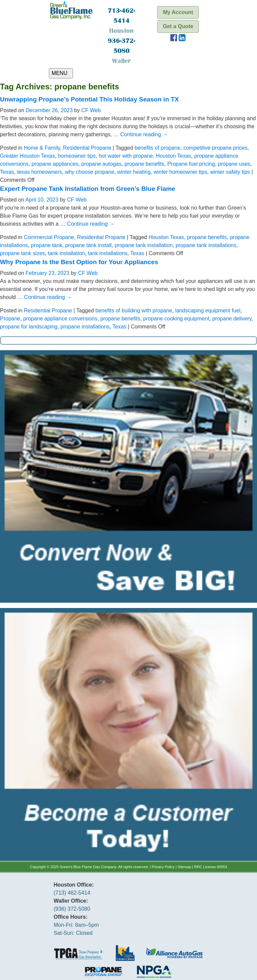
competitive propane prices (215, 148)
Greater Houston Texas (27, 156)
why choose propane (90, 172)
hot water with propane (126, 156)
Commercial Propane (49, 237)
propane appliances (55, 164)
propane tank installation (143, 245)
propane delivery (232, 319)
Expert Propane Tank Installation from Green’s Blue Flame (88, 189)
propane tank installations (206, 245)
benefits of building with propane (134, 311)
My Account (178, 12)
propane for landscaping (29, 327)
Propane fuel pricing (191, 164)
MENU (61, 73)
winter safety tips (230, 172)
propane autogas (101, 164)
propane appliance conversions (60, 319)
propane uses (234, 164)
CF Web (91, 110)
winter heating (134, 172)
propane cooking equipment (176, 319)
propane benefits (144, 164)
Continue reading (144, 134)
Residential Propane (87, 148)
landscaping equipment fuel (208, 311)
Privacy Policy (163, 867)
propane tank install (89, 245)
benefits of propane (157, 148)
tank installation (66, 253)
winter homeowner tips (180, 172)
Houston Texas (174, 156)
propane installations (85, 327)
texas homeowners (39, 172)
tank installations (107, 253)
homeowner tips (77, 156)
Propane (10, 319)
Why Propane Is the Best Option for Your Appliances (79, 262)
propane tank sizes (22, 253)
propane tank (47, 245)
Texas (7, 172)
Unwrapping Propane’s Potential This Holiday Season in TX (90, 99)
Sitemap (184, 867)
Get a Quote (178, 26)
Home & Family (42, 148)
